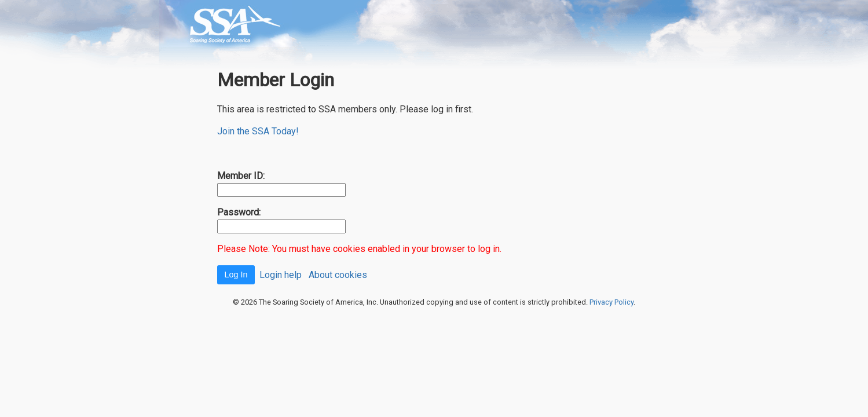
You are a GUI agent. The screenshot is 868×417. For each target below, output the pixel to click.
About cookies (338, 274)
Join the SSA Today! (258, 131)
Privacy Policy (611, 302)
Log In (236, 275)
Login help (281, 274)
